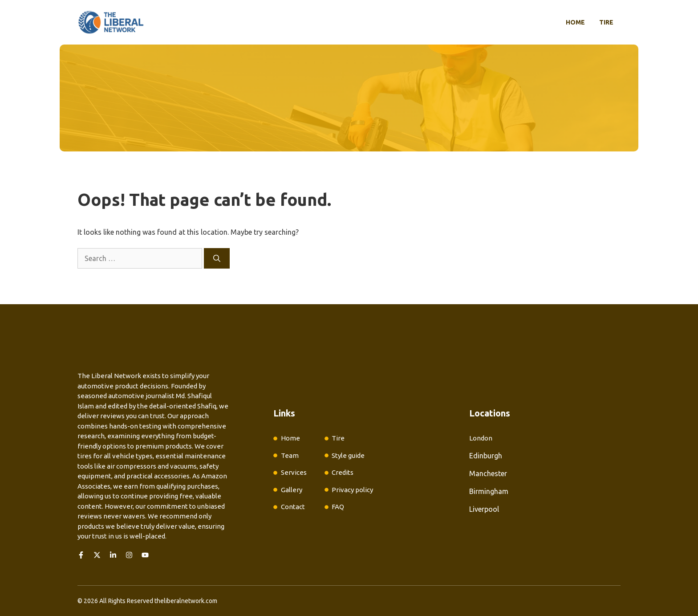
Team (290, 455)
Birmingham (489, 491)
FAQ (338, 507)
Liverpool (484, 509)
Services (294, 472)
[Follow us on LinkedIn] (113, 555)
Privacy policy (352, 490)
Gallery (292, 490)
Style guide (348, 455)
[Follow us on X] (97, 555)
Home (575, 22)
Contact (293, 507)
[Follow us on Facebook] (81, 555)
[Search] (217, 258)
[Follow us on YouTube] (145, 555)
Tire (606, 22)
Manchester (488, 473)
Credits (343, 472)
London (481, 438)
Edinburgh (486, 456)
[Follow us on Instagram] (129, 555)
